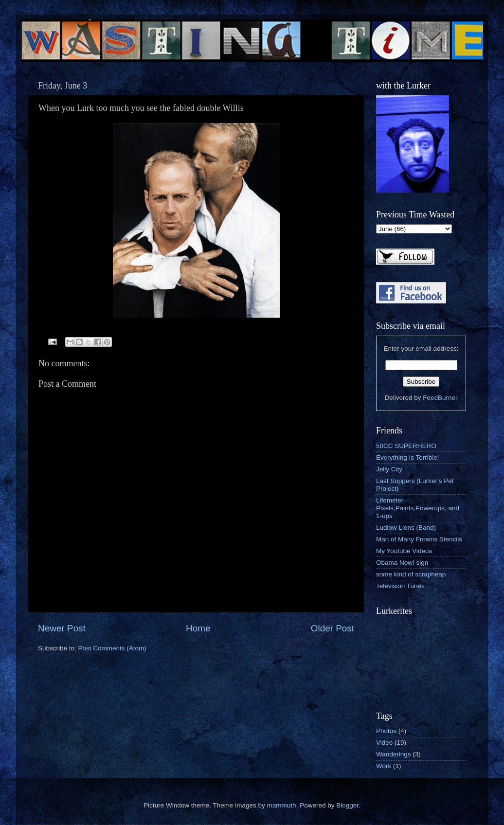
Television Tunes (400, 586)
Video (384, 743)
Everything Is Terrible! (408, 457)
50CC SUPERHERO (406, 446)
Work (384, 766)
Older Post (333, 628)
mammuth (282, 805)
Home (198, 628)
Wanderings (394, 754)
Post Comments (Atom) (112, 648)
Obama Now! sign (402, 563)
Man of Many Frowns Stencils (419, 539)
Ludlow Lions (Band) (406, 528)
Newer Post (62, 628)
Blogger (347, 805)
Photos (386, 731)
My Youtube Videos (404, 551)
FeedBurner (440, 398)
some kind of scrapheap (411, 574)
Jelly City (389, 469)
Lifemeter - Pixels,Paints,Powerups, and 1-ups (418, 508)
